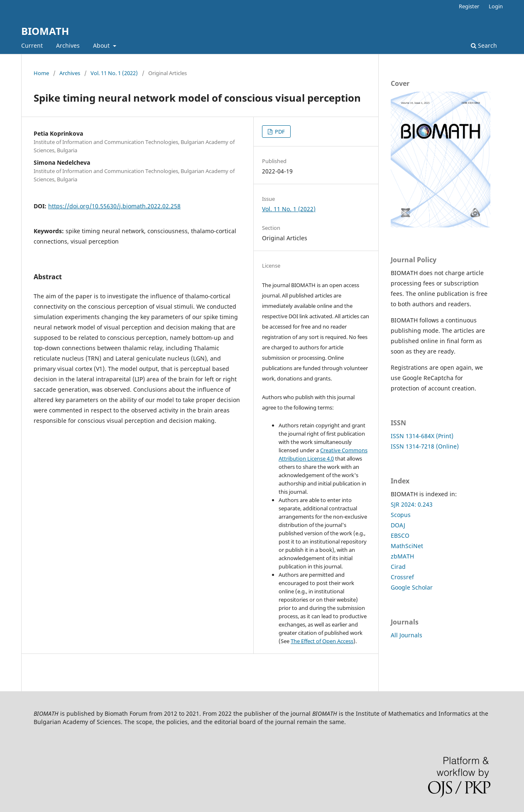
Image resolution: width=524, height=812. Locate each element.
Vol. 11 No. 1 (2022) (114, 73)
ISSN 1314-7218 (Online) (425, 446)
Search (484, 45)
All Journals (406, 635)
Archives (68, 45)
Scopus (401, 515)
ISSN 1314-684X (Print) (422, 436)
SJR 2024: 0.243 (412, 504)
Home (41, 73)
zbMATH (402, 556)
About (102, 45)
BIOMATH (45, 31)
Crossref (402, 577)
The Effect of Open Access (322, 641)
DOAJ (398, 525)
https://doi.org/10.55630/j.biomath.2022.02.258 (114, 206)
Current (32, 45)
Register (469, 6)
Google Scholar (412, 587)
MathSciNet (407, 546)
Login (496, 6)
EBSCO (400, 535)
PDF (279, 132)
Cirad (398, 567)
